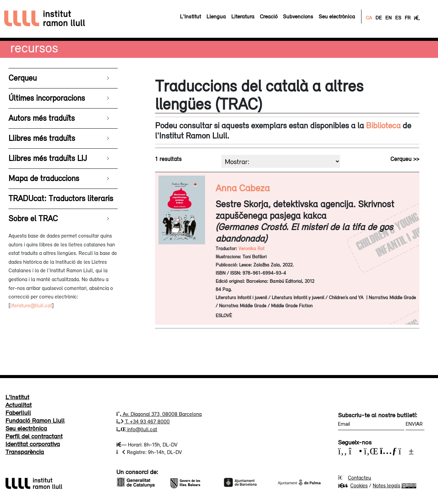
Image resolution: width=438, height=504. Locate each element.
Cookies (353, 485)
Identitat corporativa (33, 444)
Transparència (25, 452)
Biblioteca (383, 125)
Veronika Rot (251, 248)
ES (398, 18)
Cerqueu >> (405, 159)
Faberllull (18, 412)
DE (379, 18)
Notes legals (386, 485)
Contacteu (359, 477)
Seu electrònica (26, 428)
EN (389, 18)
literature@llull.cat (31, 305)
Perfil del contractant (34, 436)
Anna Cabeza (243, 188)
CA (369, 18)
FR (408, 18)
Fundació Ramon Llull (35, 420)
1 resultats (168, 159)
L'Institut (17, 397)
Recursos (34, 47)
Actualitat (19, 405)
